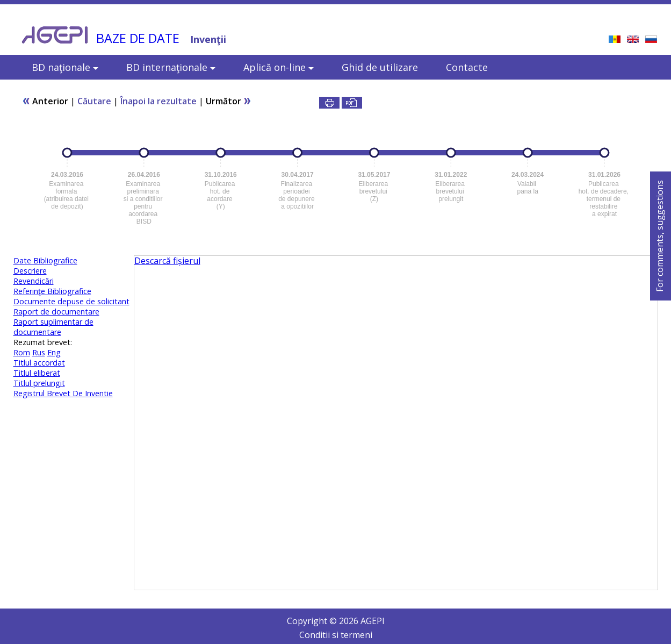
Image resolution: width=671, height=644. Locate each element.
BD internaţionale (171, 67)
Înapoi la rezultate (158, 101)
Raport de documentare (56, 312)
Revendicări (34, 281)
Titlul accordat (39, 363)
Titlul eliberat (37, 373)
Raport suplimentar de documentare (53, 327)
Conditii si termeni (336, 635)
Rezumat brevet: (43, 342)
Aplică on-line (279, 67)
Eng (54, 352)
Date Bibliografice (45, 260)
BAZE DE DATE (138, 38)
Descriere (30, 271)
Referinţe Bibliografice (52, 291)
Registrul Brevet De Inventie (63, 393)
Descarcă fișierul (167, 261)
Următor (229, 101)
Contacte (467, 67)
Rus (39, 352)
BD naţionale (65, 67)
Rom (22, 352)
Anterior (45, 101)
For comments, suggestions (660, 236)
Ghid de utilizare (380, 67)
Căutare (94, 101)
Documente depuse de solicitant (71, 301)
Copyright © (313, 621)
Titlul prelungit (39, 383)
